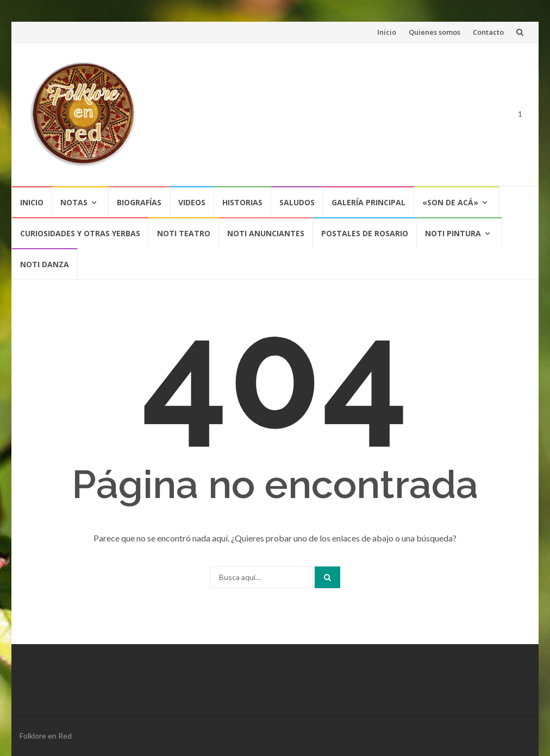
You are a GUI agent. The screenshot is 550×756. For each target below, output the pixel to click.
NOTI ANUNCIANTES (266, 233)
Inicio (387, 32)
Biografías (139, 202)
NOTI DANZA (45, 264)
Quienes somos (435, 32)
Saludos (297, 202)
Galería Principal (368, 202)
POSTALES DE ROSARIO (365, 233)
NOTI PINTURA (453, 233)
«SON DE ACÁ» (450, 202)
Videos (192, 202)
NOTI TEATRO (184, 233)
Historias (242, 202)
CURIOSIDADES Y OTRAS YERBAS (80, 233)
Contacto (488, 32)
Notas (74, 202)
